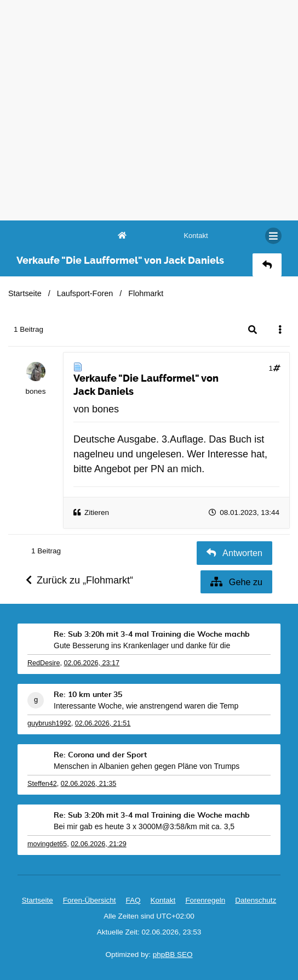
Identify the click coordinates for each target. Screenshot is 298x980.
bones (36, 391)
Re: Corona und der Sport (100, 755)
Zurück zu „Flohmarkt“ (79, 580)
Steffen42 (42, 784)
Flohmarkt (146, 293)
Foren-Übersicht (90, 900)
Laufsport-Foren (85, 293)
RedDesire (44, 663)
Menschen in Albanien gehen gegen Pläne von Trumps (147, 766)
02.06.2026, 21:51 (103, 723)
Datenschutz (256, 900)
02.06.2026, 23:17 (92, 663)
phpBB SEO (173, 954)
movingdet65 (47, 844)
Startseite (25, 293)
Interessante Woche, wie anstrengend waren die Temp (146, 706)
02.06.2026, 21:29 (99, 844)
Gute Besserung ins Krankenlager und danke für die (142, 645)
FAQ (133, 900)
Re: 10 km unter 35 (88, 695)
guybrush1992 (49, 723)
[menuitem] (196, 236)
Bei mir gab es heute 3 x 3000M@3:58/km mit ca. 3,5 (144, 826)
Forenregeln (205, 900)
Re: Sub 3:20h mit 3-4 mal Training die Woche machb (152, 635)
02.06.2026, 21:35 (89, 784)
